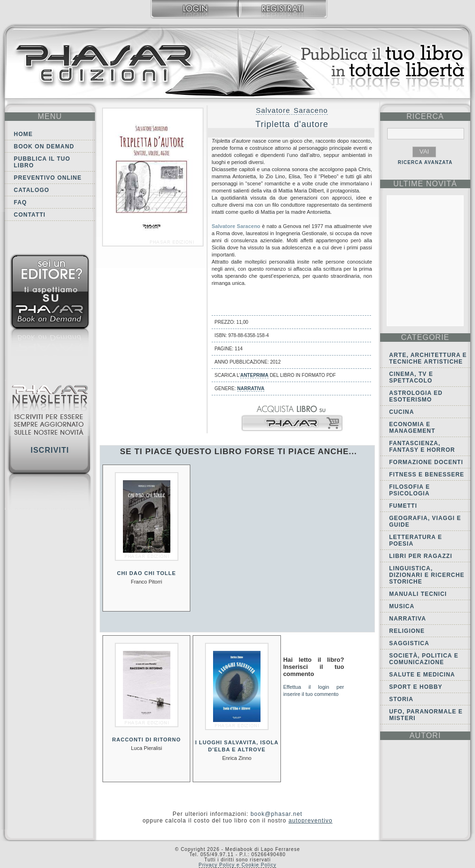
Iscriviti (50, 450)
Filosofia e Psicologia (410, 490)
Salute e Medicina (422, 675)
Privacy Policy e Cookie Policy (238, 865)
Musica (402, 606)
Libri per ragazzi (421, 556)
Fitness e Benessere (427, 475)
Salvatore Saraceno (292, 110)
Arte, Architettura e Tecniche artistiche (428, 358)
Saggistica (409, 643)
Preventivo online (48, 178)
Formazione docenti (426, 462)
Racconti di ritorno (146, 740)
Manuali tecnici (418, 594)
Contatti (30, 215)
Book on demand (44, 146)
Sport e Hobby (416, 687)
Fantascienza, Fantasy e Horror (422, 447)
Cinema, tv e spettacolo (411, 377)
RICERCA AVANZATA (425, 162)
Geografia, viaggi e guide (425, 521)
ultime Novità (425, 184)
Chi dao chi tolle (147, 573)
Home (23, 134)
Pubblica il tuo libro (42, 162)
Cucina (402, 412)
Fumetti (403, 506)
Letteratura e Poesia (416, 540)
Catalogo (32, 190)
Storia (401, 699)
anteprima (254, 375)
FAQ (20, 202)
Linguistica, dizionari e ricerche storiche (427, 575)
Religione (407, 631)
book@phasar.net (276, 814)
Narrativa (251, 388)
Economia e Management (412, 428)
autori (425, 736)
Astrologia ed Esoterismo (416, 396)
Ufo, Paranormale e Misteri (426, 715)
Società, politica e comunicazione (424, 659)
